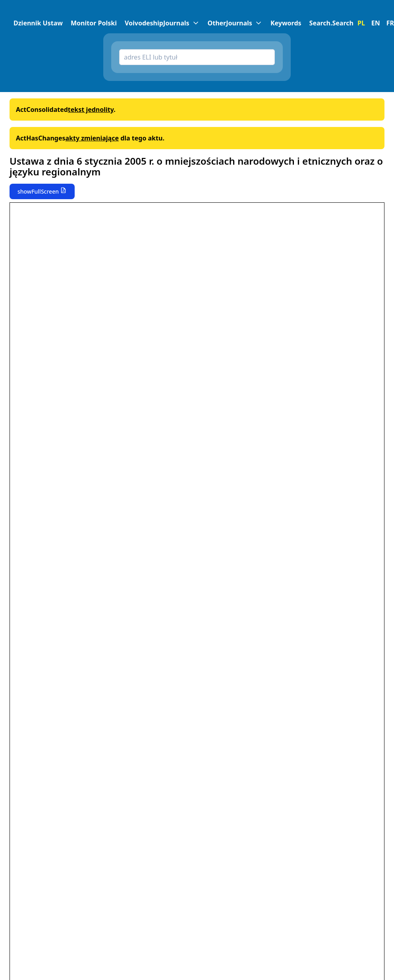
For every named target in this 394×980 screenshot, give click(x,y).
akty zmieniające (92, 138)
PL (361, 23)
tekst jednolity (91, 110)
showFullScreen (38, 191)
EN (376, 23)
